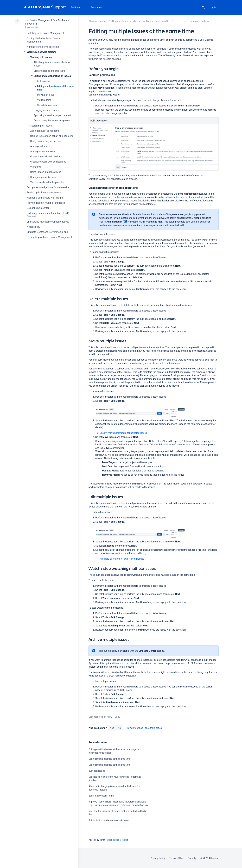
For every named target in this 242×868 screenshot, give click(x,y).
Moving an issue (46, 95)
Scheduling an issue (48, 105)
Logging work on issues (46, 110)
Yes (112, 728)
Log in (213, 8)
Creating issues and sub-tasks (50, 71)
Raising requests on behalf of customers (52, 136)
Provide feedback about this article (144, 728)
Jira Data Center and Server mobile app (47, 232)
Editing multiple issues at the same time (109, 759)
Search (203, 8)
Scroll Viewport (121, 840)
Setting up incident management (44, 193)
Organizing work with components (48, 162)
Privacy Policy (158, 858)
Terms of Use (176, 858)
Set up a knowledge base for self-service (48, 187)
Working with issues (41, 57)
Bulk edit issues (97, 771)
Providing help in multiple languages (46, 203)
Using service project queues (45, 141)
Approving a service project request (52, 115)
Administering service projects (43, 47)
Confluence (105, 840)
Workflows (36, 167)
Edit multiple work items (101, 796)
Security (192, 858)
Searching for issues (41, 126)
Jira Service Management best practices (48, 222)
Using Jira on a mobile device (46, 172)
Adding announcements (43, 151)
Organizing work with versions (46, 157)
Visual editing (44, 100)
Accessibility (33, 227)
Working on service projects (42, 52)
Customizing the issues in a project (52, 121)
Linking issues (45, 81)
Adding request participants (45, 131)
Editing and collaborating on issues (52, 76)
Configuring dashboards (43, 177)
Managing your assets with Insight (45, 198)
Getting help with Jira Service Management (49, 237)
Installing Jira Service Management (45, 33)
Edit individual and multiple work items (109, 821)
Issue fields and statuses (166, 363)
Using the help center (38, 208)
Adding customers (40, 146)
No (119, 728)
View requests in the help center (47, 182)
